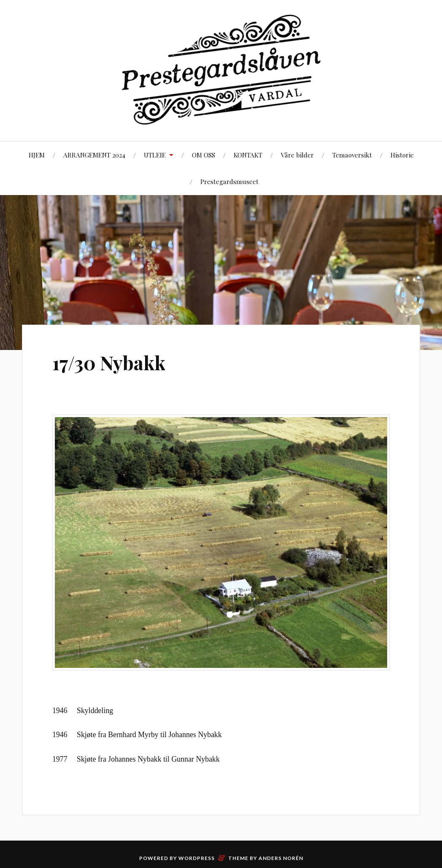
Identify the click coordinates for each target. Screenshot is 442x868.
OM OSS (203, 155)
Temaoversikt (352, 155)
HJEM (37, 155)
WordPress (197, 858)
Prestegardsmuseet (229, 181)
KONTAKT (248, 155)
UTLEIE (155, 155)
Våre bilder (297, 155)
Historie (402, 155)
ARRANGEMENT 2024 (94, 155)
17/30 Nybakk (109, 362)
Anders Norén (281, 858)
